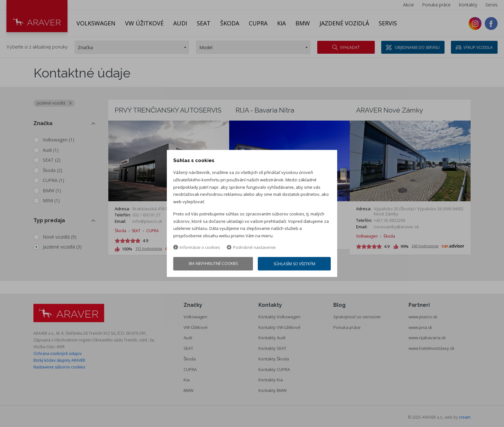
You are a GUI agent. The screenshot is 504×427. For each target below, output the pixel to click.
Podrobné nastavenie (251, 247)
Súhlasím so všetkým (294, 264)
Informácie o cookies (197, 247)
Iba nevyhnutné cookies (213, 264)
